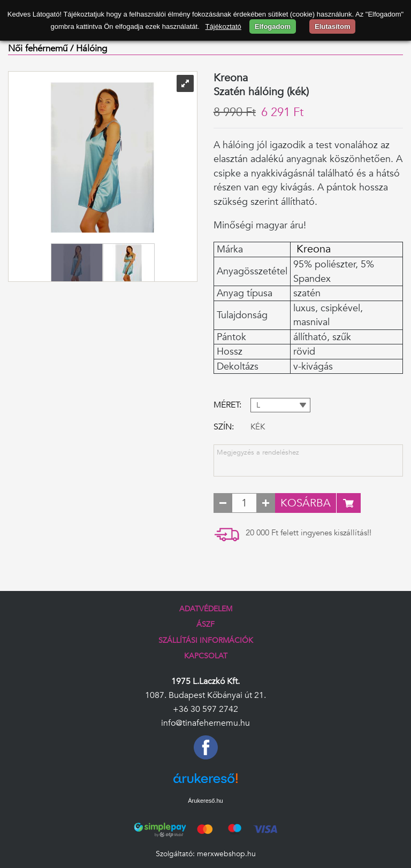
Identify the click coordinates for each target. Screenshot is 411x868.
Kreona (312, 249)
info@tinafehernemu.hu (205, 723)
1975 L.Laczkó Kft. (205, 681)
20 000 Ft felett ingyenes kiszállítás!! (309, 533)
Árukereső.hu (205, 801)
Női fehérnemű (38, 49)
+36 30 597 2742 (205, 709)
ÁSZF (205, 624)
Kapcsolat (206, 656)
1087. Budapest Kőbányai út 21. (205, 695)
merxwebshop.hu (226, 854)
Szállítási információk (206, 640)
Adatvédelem (206, 609)
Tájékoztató (223, 26)
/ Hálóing (89, 49)
